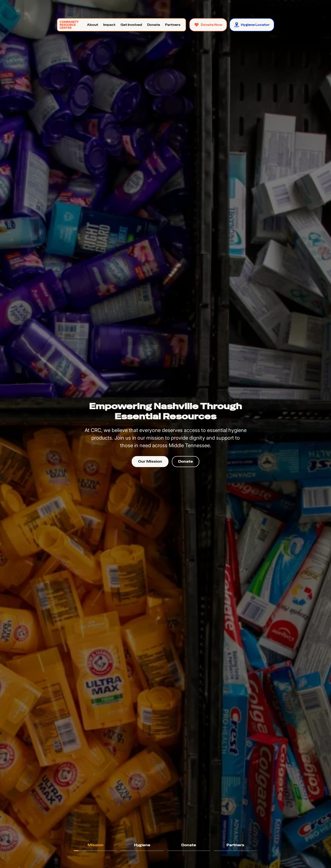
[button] (93, 25)
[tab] (96, 845)
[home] (68, 25)
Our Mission (150, 461)
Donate (186, 461)
